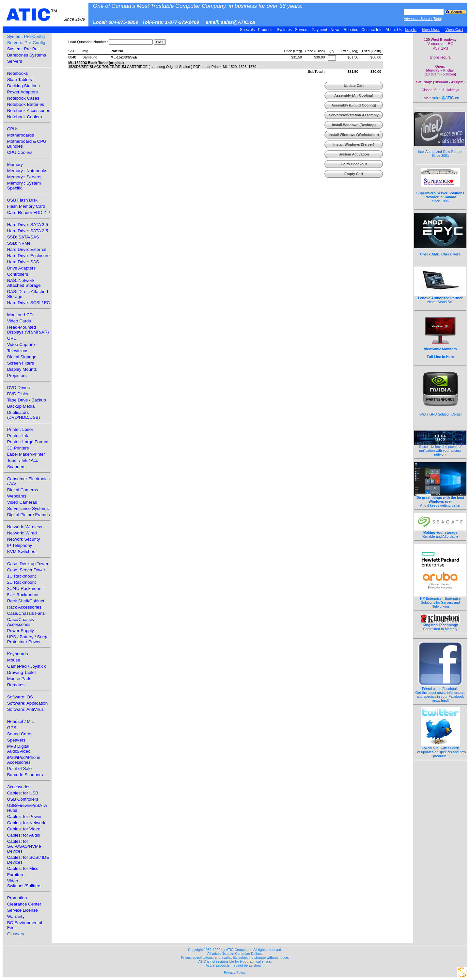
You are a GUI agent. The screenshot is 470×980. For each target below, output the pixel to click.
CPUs (13, 129)
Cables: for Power (24, 817)
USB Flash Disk (22, 200)
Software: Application (27, 703)
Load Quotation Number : (88, 42)
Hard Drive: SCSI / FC (29, 303)
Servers (302, 30)
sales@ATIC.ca (446, 98)
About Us (394, 30)
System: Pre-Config (26, 36)
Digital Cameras (23, 490)
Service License (23, 910)
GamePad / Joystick (27, 666)
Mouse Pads (19, 679)
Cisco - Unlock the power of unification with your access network (440, 449)
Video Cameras (22, 502)
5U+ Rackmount (23, 595)
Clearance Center (24, 904)
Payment (320, 30)
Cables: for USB (23, 793)
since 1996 (440, 193)
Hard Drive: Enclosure (28, 256)
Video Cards (19, 321)
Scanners (16, 467)
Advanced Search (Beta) (423, 19)
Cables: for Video (24, 829)
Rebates (351, 30)
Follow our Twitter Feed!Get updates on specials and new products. (440, 750)
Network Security (24, 539)
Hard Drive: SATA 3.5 (28, 225)
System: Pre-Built (24, 49)
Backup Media (21, 406)
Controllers (18, 274)
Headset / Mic (20, 721)
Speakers (16, 740)
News (335, 30)
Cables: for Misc (23, 868)
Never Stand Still (440, 298)
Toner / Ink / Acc (23, 460)
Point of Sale (20, 768)
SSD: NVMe (19, 243)
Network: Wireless (25, 527)
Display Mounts (22, 369)
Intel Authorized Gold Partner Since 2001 (440, 150)
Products (266, 30)
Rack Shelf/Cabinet (26, 601)
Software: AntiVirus (25, 709)
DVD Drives (19, 388)
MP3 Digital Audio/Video (19, 749)
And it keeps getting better (440, 500)
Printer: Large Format (28, 442)
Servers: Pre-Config (26, 43)
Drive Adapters (21, 268)
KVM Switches (21, 552)
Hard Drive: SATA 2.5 (28, 231)
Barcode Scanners (25, 775)
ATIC (46, 15)
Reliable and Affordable (440, 533)
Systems (284, 30)
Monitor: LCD (20, 315)
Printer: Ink (18, 436)
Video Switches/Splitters (24, 883)
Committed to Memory (440, 625)
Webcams (17, 496)
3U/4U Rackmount (25, 588)
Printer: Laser (20, 429)
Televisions (18, 351)
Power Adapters (23, 92)
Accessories (19, 787)
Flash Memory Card (26, 206)
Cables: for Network (26, 823)
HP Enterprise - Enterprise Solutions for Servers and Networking (440, 601)
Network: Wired (22, 533)
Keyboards (18, 654)
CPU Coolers (20, 152)
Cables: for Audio (24, 835)
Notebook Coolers (25, 117)
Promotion (17, 898)
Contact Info (372, 30)
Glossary (16, 934)
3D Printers (18, 448)
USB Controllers (23, 799)
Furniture (16, 875)
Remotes (16, 685)
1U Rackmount (22, 576)
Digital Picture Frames (29, 515)
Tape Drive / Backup (27, 400)
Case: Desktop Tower (28, 564)
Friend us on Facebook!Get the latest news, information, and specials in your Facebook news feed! (440, 693)
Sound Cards (20, 734)
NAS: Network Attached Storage (24, 283)
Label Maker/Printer (26, 454)
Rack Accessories (24, 607)
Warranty (16, 916)
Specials (247, 30)
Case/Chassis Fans (26, 613)
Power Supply (21, 631)
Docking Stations (23, 86)
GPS (12, 728)
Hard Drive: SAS (23, 262)
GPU (12, 338)
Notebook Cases (23, 98)
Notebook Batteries (26, 104)
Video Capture (21, 344)
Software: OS (20, 697)
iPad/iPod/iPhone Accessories (24, 760)
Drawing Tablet (22, 672)
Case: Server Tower (26, 570)
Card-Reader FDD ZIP (29, 212)
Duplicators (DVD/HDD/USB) (24, 415)
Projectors (17, 376)
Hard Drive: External (27, 249)
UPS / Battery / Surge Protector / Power (28, 639)
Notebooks (18, 73)
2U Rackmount (22, 582)
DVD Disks (18, 394)
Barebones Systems (27, 55)
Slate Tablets (20, 80)
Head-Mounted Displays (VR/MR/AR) (28, 330)
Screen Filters (21, 363)
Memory (15, 164)
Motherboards (21, 135)
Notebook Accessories (29, 111)
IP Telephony (20, 545)
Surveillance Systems (28, 508)
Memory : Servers (24, 177)
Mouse (14, 660)
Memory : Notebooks (27, 171)
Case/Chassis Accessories (21, 622)
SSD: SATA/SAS (23, 237)
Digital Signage (22, 357)
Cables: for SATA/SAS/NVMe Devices (24, 846)
